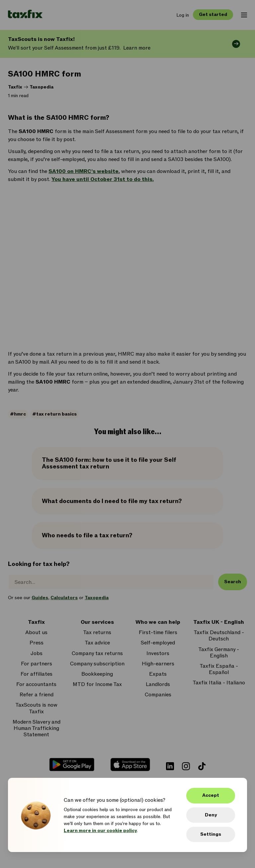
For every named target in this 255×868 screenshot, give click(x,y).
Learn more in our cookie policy (100, 831)
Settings (211, 834)
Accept (211, 795)
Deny (211, 815)
